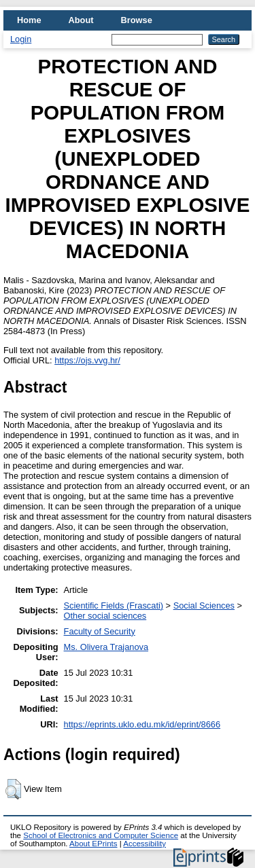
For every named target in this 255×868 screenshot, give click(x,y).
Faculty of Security (100, 631)
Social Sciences (204, 605)
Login (21, 39)
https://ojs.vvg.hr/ (87, 360)
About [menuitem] (81, 20)
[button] (13, 789)
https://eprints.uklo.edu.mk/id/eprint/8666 (142, 724)
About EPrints (93, 844)
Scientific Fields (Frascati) (114, 605)
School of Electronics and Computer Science (101, 835)
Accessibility (144, 844)
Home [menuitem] (29, 20)
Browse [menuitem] (137, 20)
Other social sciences (105, 616)
